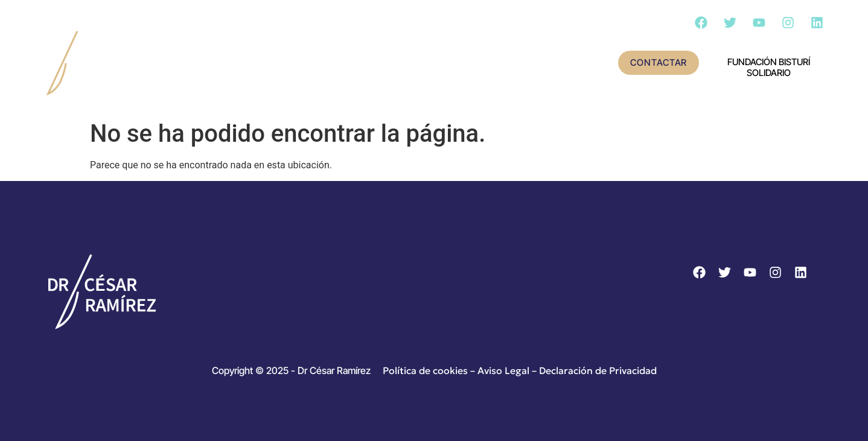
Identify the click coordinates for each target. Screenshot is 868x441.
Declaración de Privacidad (598, 370)
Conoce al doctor (278, 63)
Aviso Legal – (508, 370)
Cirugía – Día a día (536, 63)
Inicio (187, 63)
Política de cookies (425, 370)
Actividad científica (409, 63)
